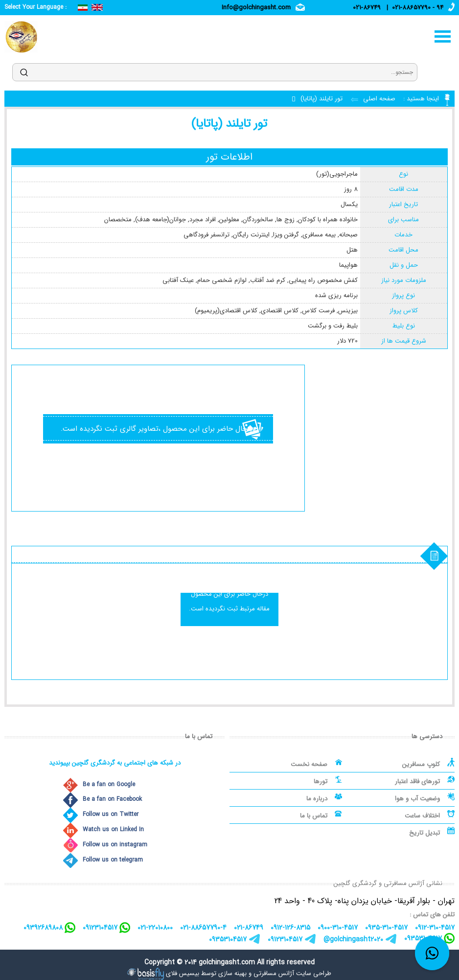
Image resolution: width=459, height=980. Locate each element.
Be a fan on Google (109, 784)
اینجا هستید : (420, 99)
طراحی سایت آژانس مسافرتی (292, 973)
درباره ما (317, 799)
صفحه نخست (309, 764)
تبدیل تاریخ (425, 833)
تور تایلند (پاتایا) (321, 99)
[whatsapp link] (432, 953)
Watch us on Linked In (113, 829)
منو (443, 36)
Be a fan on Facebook (112, 799)
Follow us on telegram (113, 860)
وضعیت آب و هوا (417, 799)
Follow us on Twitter (111, 814)
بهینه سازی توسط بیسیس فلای (206, 973)
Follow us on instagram (115, 845)
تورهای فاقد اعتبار (417, 782)
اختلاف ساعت (422, 816)
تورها (321, 782)
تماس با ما (314, 816)
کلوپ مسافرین (421, 764)
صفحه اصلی (378, 99)
